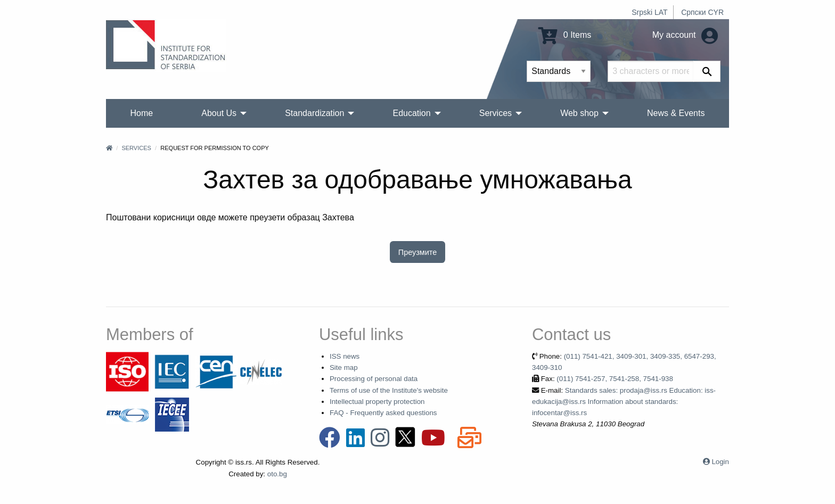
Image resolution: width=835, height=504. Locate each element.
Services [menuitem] (496, 113)
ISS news (345, 356)
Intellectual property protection (377, 402)
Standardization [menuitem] (314, 113)
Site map (344, 367)
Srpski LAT (649, 12)
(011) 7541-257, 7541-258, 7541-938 (615, 379)
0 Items (565, 35)
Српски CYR (702, 12)
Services (136, 148)
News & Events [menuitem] (676, 113)
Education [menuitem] (411, 113)
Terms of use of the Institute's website (389, 390)
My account (685, 35)
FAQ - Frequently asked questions (383, 413)
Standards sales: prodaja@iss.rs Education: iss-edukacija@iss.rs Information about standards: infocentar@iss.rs (624, 402)
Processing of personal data (374, 379)
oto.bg (277, 474)
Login (720, 462)
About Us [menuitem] (219, 113)
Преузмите (418, 252)
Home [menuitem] (142, 113)
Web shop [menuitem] (579, 113)
